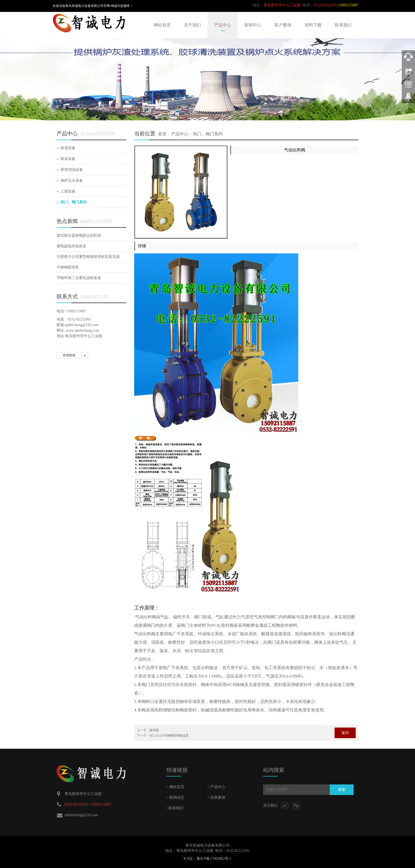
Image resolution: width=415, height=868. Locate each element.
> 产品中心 (216, 787)
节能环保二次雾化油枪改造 (79, 278)
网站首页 (162, 25)
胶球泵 (154, 730)
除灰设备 (68, 159)
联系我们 (343, 25)
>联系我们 (175, 808)
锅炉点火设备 (72, 181)
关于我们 (192, 25)
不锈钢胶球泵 (68, 267)
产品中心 (223, 25)
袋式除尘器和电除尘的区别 (79, 236)
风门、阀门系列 (208, 134)
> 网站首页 (175, 787)
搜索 (342, 790)
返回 (345, 733)
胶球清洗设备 (72, 170)
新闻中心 (253, 25)
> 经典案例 (216, 798)
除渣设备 (68, 148)
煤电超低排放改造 (71, 246)
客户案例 (283, 25)
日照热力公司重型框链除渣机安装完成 (88, 257)
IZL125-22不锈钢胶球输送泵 (169, 735)
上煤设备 (68, 191)
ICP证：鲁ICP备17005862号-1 (207, 859)
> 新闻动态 (175, 798)
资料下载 (313, 25)
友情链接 (69, 355)
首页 (162, 134)
